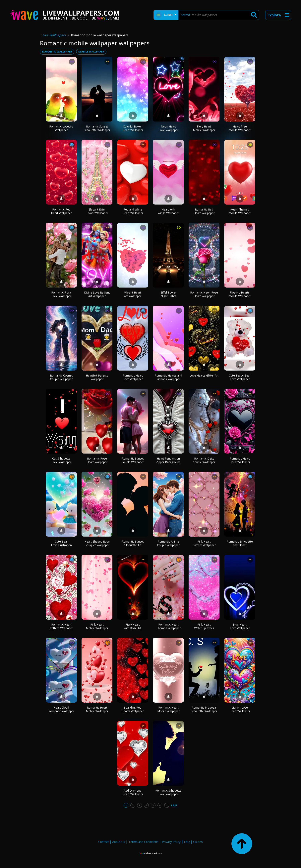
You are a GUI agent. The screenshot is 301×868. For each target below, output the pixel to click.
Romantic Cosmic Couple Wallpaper (61, 377)
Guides (198, 842)
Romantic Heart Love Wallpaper (133, 377)
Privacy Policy (171, 842)
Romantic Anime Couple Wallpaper (168, 543)
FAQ (187, 842)
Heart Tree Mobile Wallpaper (240, 128)
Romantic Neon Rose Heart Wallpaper (204, 294)
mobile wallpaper (91, 51)
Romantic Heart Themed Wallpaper (168, 626)
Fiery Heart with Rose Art (133, 626)
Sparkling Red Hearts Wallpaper (133, 709)
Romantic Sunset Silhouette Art (133, 543)
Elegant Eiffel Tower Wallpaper (97, 211)
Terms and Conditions (143, 842)
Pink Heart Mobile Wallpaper (97, 626)
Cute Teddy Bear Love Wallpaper (240, 377)
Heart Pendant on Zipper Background (168, 460)
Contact (104, 842)
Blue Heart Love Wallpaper (240, 626)
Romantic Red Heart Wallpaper (61, 211)
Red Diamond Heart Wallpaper (133, 792)
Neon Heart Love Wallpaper (168, 128)
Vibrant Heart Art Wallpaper (133, 294)
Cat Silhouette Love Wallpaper (61, 460)
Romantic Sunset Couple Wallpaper (133, 460)
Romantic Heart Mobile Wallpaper (97, 709)
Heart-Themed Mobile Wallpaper (240, 211)
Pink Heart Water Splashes (204, 626)
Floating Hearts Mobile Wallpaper (240, 294)
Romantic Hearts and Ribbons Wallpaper (168, 377)
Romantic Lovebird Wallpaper (61, 128)
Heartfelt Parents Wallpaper (97, 377)
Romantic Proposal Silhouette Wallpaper (204, 709)
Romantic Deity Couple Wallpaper (204, 460)
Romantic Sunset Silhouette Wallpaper (97, 128)
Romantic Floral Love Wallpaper (61, 294)
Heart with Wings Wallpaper (168, 211)
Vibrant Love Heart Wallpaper (240, 709)
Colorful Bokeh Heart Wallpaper (133, 128)
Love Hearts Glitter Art (204, 375)
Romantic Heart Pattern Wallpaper (61, 626)
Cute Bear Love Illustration (61, 543)
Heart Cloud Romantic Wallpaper (61, 709)
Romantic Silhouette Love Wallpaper (168, 792)
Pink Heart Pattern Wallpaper (204, 543)
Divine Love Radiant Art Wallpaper (97, 294)
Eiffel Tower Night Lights (168, 294)
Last (174, 805)
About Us (119, 842)
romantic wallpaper (57, 51)
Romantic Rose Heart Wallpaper (97, 460)
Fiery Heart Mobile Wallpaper (204, 128)
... (167, 805)
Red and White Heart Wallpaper (133, 211)
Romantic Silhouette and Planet (240, 543)
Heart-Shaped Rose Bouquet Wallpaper (97, 543)
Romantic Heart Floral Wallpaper (240, 460)
